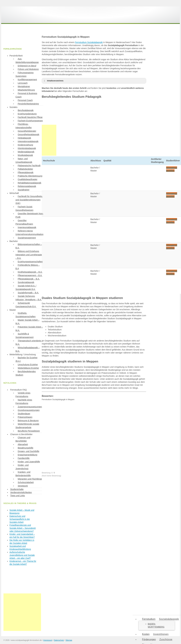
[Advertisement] (22, 612)
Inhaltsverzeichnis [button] (53, 81)
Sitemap (69, 640)
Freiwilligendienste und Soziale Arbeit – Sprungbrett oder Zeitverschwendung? (23, 528)
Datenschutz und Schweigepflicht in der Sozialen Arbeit (20, 519)
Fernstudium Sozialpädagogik (89, 42)
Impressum (48, 640)
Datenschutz (59, 640)
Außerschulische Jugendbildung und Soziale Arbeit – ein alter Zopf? (22, 555)
